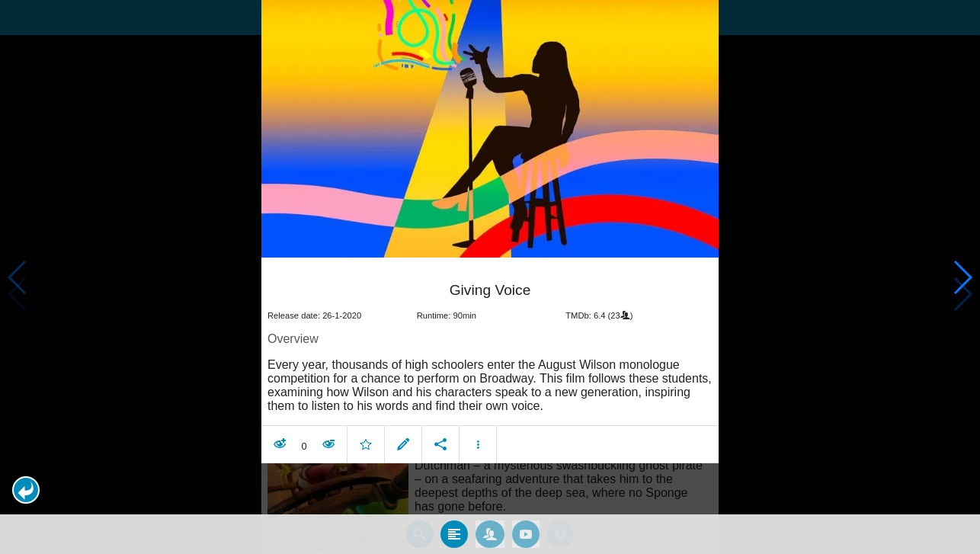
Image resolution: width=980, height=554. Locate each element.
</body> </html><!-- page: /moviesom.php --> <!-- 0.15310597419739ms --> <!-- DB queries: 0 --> (490, 277)
